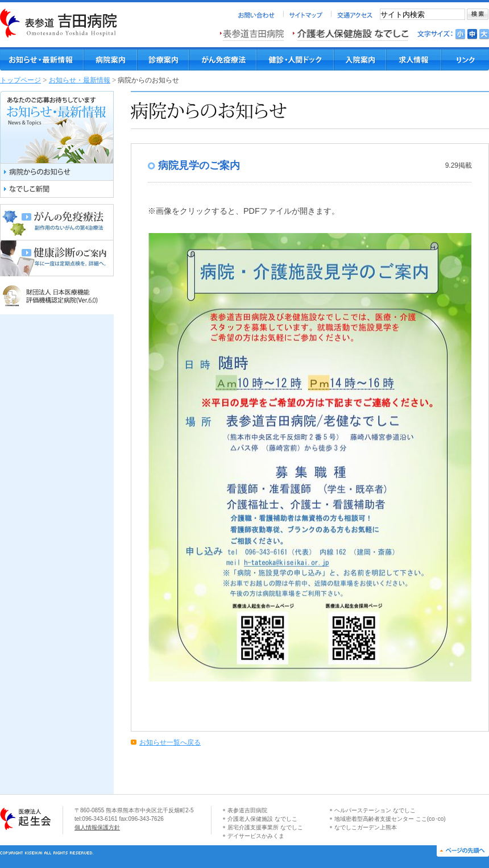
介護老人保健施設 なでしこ (262, 819)
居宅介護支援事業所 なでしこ (265, 827)
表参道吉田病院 (247, 810)
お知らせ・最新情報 (80, 80)
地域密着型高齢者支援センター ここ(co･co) (390, 819)
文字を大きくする (484, 34)
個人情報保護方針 (97, 827)
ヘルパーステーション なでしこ (375, 810)
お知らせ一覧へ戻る (170, 742)
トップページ (20, 80)
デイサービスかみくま (256, 836)
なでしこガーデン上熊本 (366, 827)
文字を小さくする (460, 34)
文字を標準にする (472, 34)
